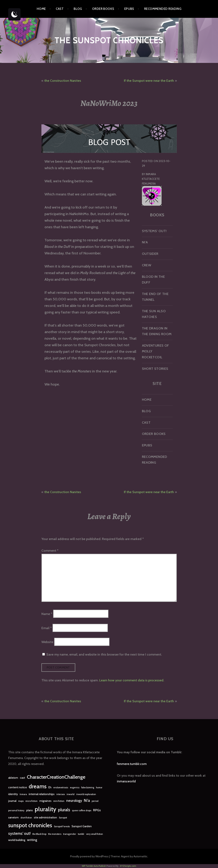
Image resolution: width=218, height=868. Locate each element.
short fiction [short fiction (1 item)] (26, 818)
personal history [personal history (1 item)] (16, 811)
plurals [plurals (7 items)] (64, 810)
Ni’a (145, 242)
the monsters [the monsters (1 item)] (55, 834)
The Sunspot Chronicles (109, 40)
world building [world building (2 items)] (17, 840)
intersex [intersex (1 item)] (61, 794)
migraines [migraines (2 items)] (45, 801)
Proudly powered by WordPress (89, 856)
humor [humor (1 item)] (99, 788)
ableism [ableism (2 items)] (13, 778)
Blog (78, 9)
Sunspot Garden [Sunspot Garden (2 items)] (82, 826)
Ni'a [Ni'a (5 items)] (87, 800)
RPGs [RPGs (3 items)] (97, 810)
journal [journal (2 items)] (12, 801)
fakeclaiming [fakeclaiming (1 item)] (88, 788)
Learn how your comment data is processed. (132, 680)
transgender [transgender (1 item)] (70, 834)
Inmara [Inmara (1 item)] (23, 794)
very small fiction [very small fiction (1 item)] (95, 834)
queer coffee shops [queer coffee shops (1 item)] (82, 811)
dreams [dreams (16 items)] (38, 786)
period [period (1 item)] (95, 801)
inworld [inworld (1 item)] (71, 794)
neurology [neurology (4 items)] (74, 800)
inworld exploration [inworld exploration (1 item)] (86, 794)
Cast (60, 9)
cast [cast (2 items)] (22, 778)
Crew (147, 265)
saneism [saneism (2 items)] (13, 817)
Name (47, 614)
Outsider (150, 254)
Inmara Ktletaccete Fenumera (151, 179)
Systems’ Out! (154, 231)
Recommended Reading (163, 9)
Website (47, 642)
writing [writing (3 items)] (32, 840)
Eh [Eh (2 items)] (50, 787)
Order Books (103, 9)
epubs (129, 9)
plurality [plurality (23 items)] (45, 809)
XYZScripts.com (128, 866)
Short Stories (155, 369)
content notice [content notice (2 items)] (18, 787)
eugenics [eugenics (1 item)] (75, 788)
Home (41, 9)
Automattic (140, 856)
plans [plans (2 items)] (30, 810)
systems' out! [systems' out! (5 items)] (19, 833)
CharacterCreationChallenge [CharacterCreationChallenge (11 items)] (56, 777)
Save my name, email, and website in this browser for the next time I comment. (104, 654)
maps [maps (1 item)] (21, 801)
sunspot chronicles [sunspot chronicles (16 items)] (30, 825)
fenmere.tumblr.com (132, 764)
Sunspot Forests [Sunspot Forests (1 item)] (62, 827)
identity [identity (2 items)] (13, 794)
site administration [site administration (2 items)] (45, 817)
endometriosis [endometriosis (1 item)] (61, 788)
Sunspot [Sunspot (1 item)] (63, 818)
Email (47, 628)
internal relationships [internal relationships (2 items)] (42, 794)
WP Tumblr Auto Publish (94, 866)
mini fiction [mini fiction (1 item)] (59, 801)
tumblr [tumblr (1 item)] (81, 834)
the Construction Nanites (63, 81)
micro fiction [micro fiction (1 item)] (31, 801)
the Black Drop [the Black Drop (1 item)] (39, 834)
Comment (50, 551)
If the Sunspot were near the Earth (149, 81)
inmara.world (126, 781)
